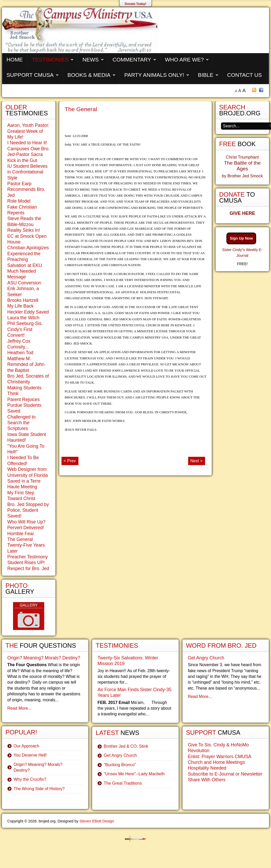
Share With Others (207, 780)
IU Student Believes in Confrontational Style (27, 172)
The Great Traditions (123, 783)
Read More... (19, 708)
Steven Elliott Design (97, 821)
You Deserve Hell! (30, 755)
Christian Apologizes (28, 248)
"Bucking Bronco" (120, 765)
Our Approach (26, 746)
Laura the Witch (23, 318)
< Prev (70, 461)
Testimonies (50, 60)
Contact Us (245, 75)
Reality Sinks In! (24, 230)
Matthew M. (19, 359)
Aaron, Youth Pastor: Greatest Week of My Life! (28, 131)
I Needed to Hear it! (27, 143)
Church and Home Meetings (216, 762)
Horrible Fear (21, 534)
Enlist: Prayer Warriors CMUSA (220, 757)
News (90, 60)
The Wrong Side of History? (39, 789)
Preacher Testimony (27, 557)
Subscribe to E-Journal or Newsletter (225, 774)
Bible (206, 75)
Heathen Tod (20, 353)
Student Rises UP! (26, 563)
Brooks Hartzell (23, 300)
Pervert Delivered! (26, 528)
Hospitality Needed (207, 768)
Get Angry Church (120, 755)
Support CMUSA (30, 75)
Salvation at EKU (25, 265)
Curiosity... (18, 347)
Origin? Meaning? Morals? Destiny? (44, 658)
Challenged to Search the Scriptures (21, 423)
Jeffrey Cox (19, 341)
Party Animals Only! (154, 75)
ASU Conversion (24, 283)
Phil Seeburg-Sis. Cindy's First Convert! (25, 329)
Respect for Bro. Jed (28, 569)
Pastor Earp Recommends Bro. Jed (26, 189)
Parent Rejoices (23, 399)
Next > (196, 461)
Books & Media (89, 75)
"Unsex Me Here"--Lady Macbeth (134, 774)
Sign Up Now (241, 238)
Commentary (132, 60)
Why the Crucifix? (30, 779)
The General (81, 109)
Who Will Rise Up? (26, 522)
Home (15, 60)
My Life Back (20, 306)
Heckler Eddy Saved (28, 312)
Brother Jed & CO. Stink (126, 746)
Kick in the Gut (22, 160)
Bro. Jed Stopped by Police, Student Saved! (28, 510)
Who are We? (184, 60)
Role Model (19, 201)
